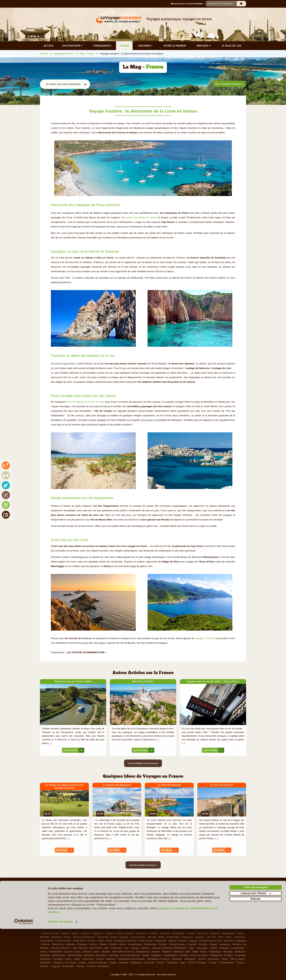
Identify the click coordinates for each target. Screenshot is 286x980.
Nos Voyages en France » (230, 84)
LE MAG (124, 46)
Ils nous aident (153, 901)
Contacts (150, 906)
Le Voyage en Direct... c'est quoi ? (59, 910)
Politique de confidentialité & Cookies (218, 906)
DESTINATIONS (73, 46)
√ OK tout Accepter (255, 938)
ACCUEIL (49, 46)
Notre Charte (47, 906)
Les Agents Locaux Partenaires (57, 915)
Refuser (256, 950)
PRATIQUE (204, 46)
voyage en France (205, 638)
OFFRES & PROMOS (175, 46)
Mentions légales (207, 896)
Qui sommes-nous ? (51, 896)
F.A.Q (148, 896)
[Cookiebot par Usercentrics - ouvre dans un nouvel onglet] (24, 973)
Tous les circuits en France (143, 865)
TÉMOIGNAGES (102, 46)
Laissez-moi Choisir (256, 944)
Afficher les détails (60, 973)
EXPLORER (145, 46)
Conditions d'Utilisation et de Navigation (219, 901)
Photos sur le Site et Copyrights (215, 910)
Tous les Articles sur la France (143, 763)
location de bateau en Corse (141, 217)
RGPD (201, 915)
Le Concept (46, 901)
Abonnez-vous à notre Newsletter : (188, 4)
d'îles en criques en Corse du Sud (85, 402)
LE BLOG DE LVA (231, 46)
